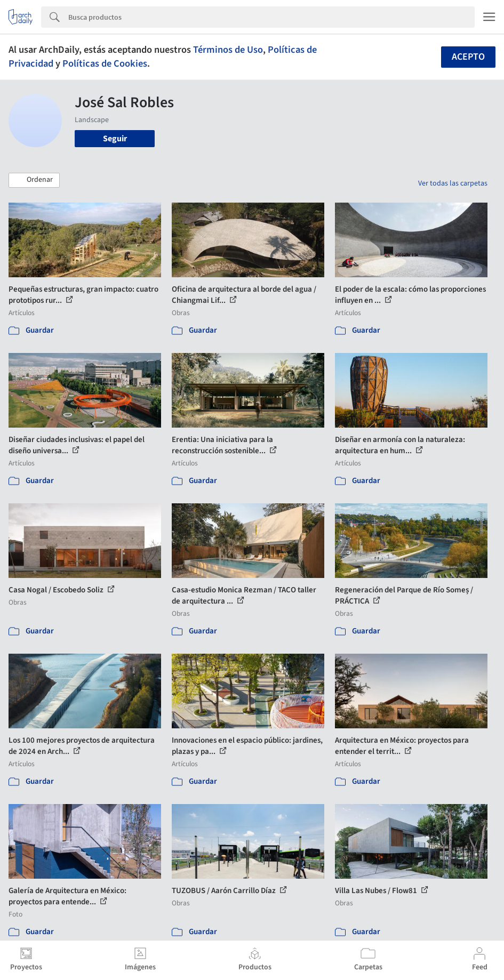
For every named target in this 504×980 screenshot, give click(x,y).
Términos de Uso (228, 50)
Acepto (468, 57)
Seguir (115, 139)
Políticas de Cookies (105, 63)
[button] (34, 180)
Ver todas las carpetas (453, 183)
